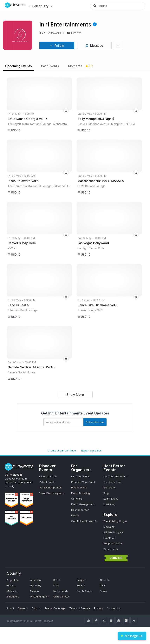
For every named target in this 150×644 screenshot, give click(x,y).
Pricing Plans (79, 487)
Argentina (13, 580)
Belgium (81, 580)
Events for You (48, 476)
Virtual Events (47, 482)
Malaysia (12, 591)
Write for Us (111, 549)
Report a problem (92, 450)
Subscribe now (95, 422)
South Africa (84, 591)
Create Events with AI (84, 521)
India (56, 585)
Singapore (13, 596)
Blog (106, 493)
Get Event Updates (50, 487)
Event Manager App (83, 504)
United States (62, 596)
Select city (40, 6)
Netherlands (61, 591)
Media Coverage (55, 608)
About (10, 608)
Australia (35, 580)
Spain (103, 591)
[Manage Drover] (10, 4)
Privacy (99, 608)
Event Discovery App (52, 493)
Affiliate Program (114, 532)
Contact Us (114, 608)
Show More (75, 395)
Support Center (113, 543)
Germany (36, 585)
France (11, 585)
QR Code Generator (115, 476)
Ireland (81, 585)
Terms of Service (80, 608)
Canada (105, 580)
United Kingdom (40, 596)
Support (36, 608)
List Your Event (80, 476)
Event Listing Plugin (115, 521)
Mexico (34, 591)
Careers (23, 608)
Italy (102, 585)
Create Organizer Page (62, 450)
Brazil (57, 580)
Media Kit (109, 527)
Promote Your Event (83, 482)
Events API (110, 538)
